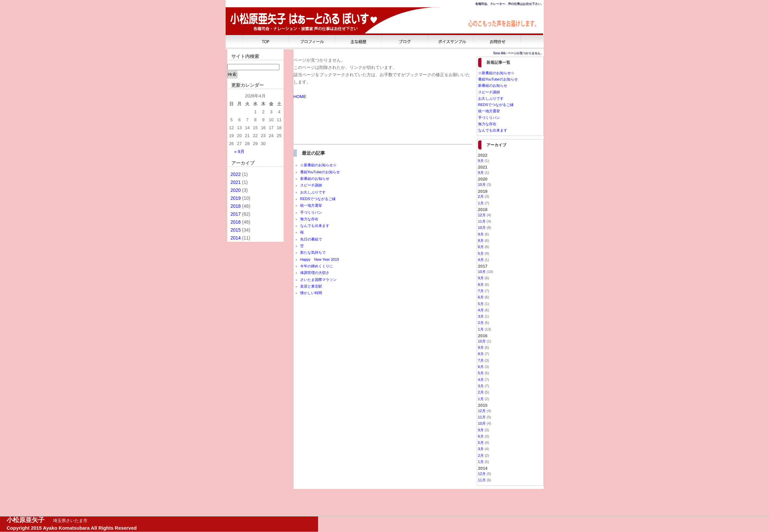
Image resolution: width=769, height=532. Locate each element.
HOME (300, 97)
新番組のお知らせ (315, 179)
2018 (236, 206)
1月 (481, 203)
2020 (236, 190)
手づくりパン (311, 212)
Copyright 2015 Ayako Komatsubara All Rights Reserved (72, 528)
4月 (481, 260)
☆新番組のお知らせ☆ (318, 165)
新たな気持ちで (313, 252)
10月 (482, 185)
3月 (481, 316)
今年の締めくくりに (317, 266)
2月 (481, 196)
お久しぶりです (313, 192)
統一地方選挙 (311, 205)
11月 (482, 221)
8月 (481, 240)
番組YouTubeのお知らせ (320, 172)
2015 (236, 230)
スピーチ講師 (311, 185)
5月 (481, 253)
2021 (236, 182)
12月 (482, 215)
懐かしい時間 (311, 293)
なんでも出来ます (315, 226)
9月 (481, 161)
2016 (236, 222)
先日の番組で (311, 239)
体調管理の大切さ (315, 273)
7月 (481, 291)
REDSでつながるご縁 (318, 199)
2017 (236, 214)
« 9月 (239, 152)
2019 (236, 198)
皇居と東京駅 (311, 286)
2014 (236, 238)
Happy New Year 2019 (320, 259)
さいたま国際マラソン (318, 280)
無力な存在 (309, 219)
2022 (236, 174)
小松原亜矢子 (26, 520)
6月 (481, 247)
